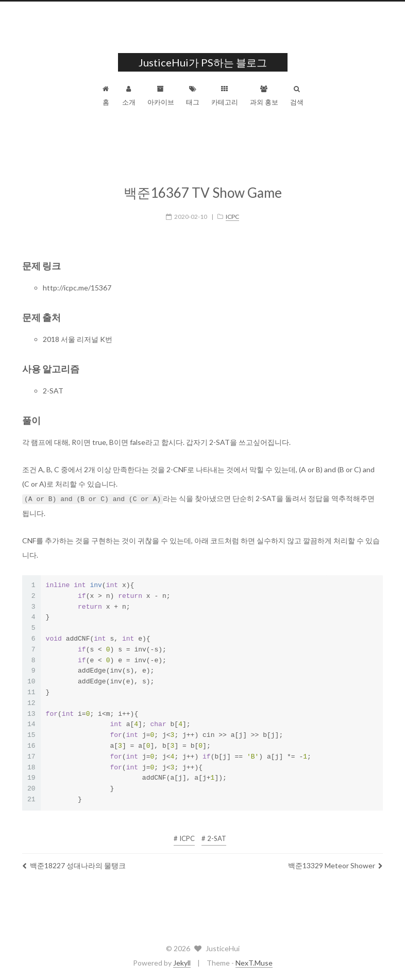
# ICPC (184, 832)
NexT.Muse (254, 962)
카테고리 (225, 96)
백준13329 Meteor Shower (335, 859)
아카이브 (161, 96)
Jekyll (182, 962)
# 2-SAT (214, 832)
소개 (129, 96)
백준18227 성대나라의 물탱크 (74, 859)
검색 (297, 96)
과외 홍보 (264, 96)
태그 (193, 96)
